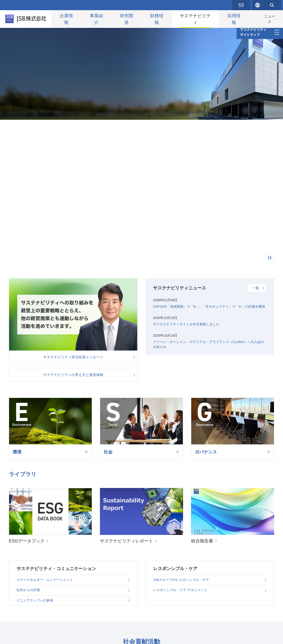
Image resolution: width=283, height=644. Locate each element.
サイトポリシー (90, 637)
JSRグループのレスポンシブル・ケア (183, 436)
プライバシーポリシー (55, 637)
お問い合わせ (23, 637)
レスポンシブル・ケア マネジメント (182, 448)
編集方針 (103, 619)
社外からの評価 (29, 448)
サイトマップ (118, 637)
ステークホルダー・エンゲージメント (47, 436)
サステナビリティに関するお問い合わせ (154, 619)
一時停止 (270, 121)
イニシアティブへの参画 (36, 460)
